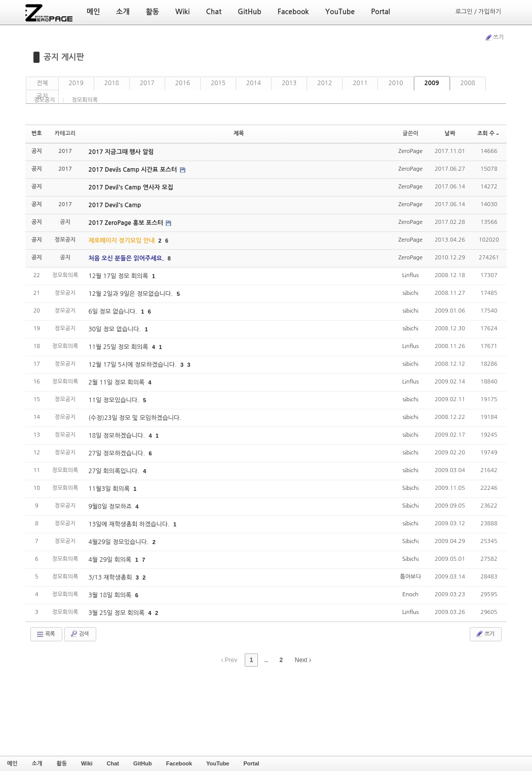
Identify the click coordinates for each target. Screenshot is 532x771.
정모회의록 (85, 100)
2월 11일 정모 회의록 (117, 382)
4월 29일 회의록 (110, 560)
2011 (360, 83)
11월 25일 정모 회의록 (119, 347)
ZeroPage (410, 151)
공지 (42, 96)
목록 (45, 634)
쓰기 (494, 37)
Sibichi (411, 488)
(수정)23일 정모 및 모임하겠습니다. (135, 418)
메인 (12, 763)
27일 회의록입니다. (115, 471)
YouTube (218, 763)
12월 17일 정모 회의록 (119, 276)
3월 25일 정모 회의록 (117, 613)
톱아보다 (410, 577)
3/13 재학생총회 (111, 577)
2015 (218, 83)
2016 (183, 83)
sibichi (410, 293)
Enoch (410, 594)
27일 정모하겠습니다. (117, 453)
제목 (239, 133)
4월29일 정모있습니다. (119, 542)
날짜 (450, 133)
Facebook (179, 763)
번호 (37, 133)
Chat (113, 763)
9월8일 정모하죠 (111, 507)
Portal (251, 763)
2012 (325, 83)
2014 (254, 83)
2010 (395, 83)
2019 (76, 83)
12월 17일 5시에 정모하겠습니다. (133, 365)
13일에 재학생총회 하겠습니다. (130, 524)
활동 (62, 763)
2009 (432, 83)
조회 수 (488, 133)
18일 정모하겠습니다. (117, 436)
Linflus (411, 275)
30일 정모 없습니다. (115, 329)
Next (303, 660)
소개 (37, 763)
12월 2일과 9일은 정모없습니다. (131, 294)
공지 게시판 (64, 57)
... (266, 660)
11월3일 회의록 (110, 489)
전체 (42, 83)
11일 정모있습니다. (115, 400)
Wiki (87, 763)
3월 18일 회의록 (110, 595)
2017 (147, 83)
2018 (112, 83)
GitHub (143, 763)
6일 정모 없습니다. (113, 312)
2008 (468, 83)
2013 (289, 83)
